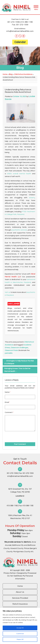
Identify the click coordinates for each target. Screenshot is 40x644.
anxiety (32, 198)
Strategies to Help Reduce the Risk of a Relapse (19, 362)
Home (20, 586)
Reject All (20, 639)
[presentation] (17, 436)
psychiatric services (19, 230)
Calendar (20, 42)
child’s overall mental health (19, 174)
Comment (9, 412)
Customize (20, 634)
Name (8, 392)
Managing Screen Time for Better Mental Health (17, 370)
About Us (20, 592)
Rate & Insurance (20, 604)
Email (7, 402)
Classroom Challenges (19, 348)
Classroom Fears (11, 350)
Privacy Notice (9, 573)
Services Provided (20, 598)
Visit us (8, 292)
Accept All (20, 628)
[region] (20, 626)
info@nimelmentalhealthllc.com (20, 31)
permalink (9, 353)
